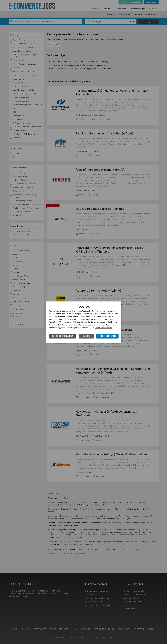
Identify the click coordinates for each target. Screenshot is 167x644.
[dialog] (83, 322)
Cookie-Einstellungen (63, 336)
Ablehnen (86, 336)
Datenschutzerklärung (104, 328)
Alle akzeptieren (107, 336)
